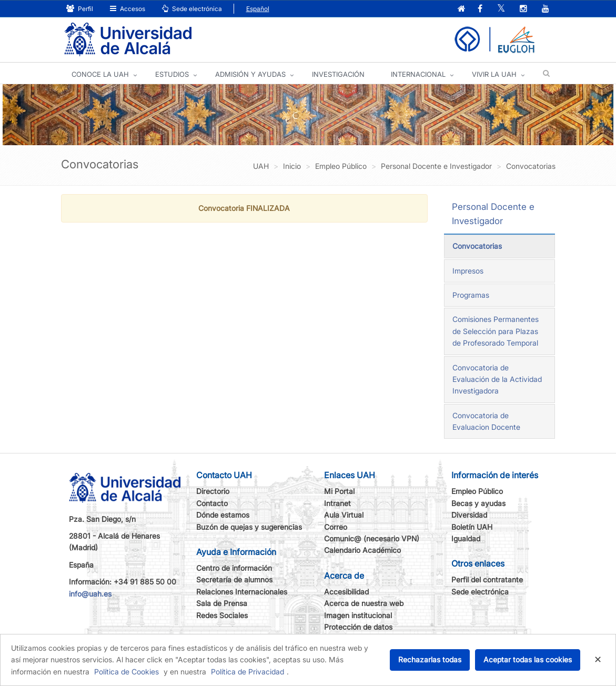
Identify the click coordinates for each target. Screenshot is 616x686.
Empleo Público (477, 491)
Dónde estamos (223, 515)
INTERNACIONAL (418, 74)
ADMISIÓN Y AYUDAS (250, 74)
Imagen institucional (358, 615)
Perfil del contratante (487, 579)
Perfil (80, 9)
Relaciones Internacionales (242, 592)
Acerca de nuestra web (364, 603)
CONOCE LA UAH (100, 74)
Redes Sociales (222, 615)
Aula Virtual (344, 515)
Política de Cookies (127, 672)
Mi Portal (339, 491)
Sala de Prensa (222, 603)
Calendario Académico (362, 550)
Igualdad (466, 538)
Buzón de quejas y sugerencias (249, 527)
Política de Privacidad (248, 672)
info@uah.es (90, 594)
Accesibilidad (346, 592)
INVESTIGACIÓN (338, 74)
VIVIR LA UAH (494, 74)
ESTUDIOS (172, 74)
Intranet (337, 503)
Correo (336, 527)
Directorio (213, 491)
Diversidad (469, 515)
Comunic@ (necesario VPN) (372, 538)
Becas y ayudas (478, 503)
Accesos (128, 9)
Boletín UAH (472, 527)
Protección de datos (358, 627)
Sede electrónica (192, 9)
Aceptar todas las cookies (528, 659)
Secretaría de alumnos (234, 579)
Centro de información (234, 568)
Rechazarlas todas (430, 659)
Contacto (212, 503)
